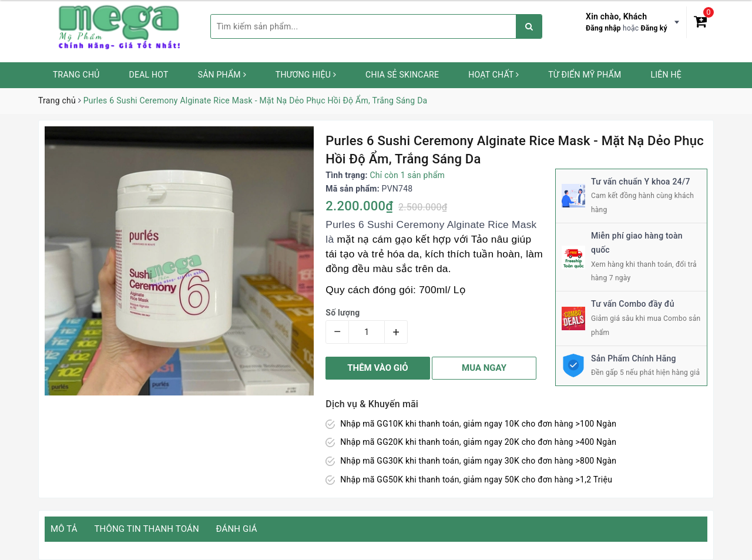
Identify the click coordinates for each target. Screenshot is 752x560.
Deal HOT (149, 75)
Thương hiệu (306, 75)
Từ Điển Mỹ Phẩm (585, 75)
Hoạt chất (493, 75)
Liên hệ (666, 75)
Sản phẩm (222, 75)
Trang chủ (76, 75)
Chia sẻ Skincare (402, 75)
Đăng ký (654, 28)
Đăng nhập (603, 28)
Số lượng (343, 313)
